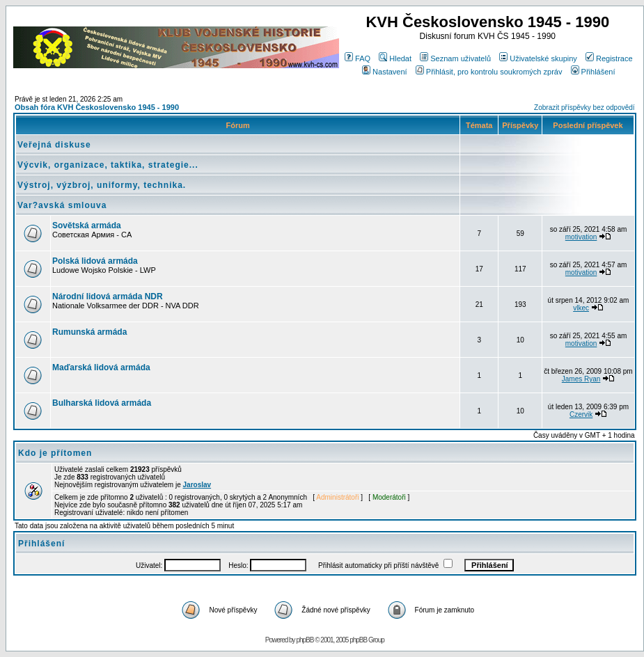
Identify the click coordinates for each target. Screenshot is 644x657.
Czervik (581, 414)
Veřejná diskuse (54, 145)
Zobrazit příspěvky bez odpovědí (584, 108)
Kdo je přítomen (55, 453)
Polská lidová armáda (95, 261)
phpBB (305, 640)
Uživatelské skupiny (538, 58)
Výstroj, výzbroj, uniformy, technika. (102, 185)
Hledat (395, 58)
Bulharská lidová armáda (102, 403)
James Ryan (581, 379)
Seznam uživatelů (455, 58)
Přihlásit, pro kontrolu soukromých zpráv (489, 72)
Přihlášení (593, 72)
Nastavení (385, 72)
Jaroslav (197, 485)
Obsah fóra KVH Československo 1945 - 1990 (97, 107)
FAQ (358, 58)
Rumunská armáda (89, 332)
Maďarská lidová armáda (101, 367)
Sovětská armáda (87, 225)
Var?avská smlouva (62, 205)
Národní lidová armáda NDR (108, 296)
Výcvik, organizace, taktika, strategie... (108, 165)
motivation (581, 237)
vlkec (581, 308)
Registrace (609, 58)
